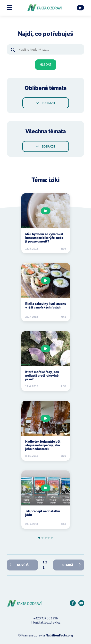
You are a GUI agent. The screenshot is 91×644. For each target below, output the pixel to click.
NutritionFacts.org (59, 635)
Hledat (45, 65)
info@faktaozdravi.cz (46, 622)
